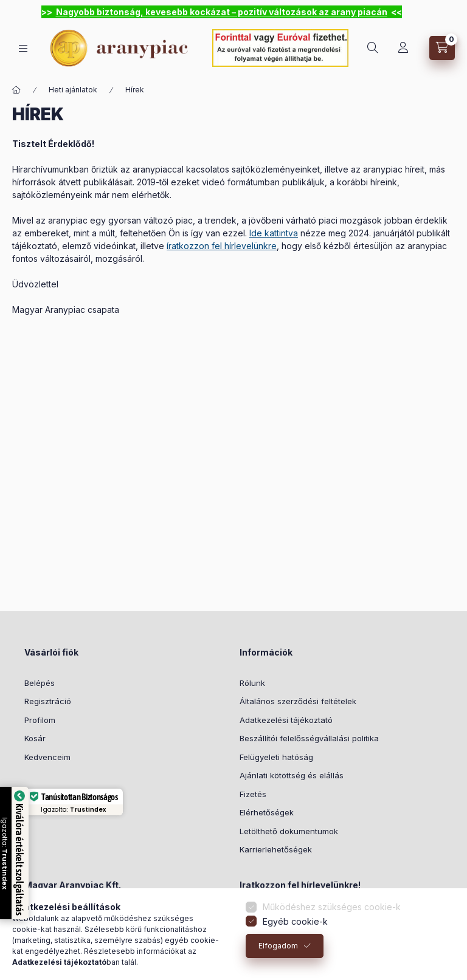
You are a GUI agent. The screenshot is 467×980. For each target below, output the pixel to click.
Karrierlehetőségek (276, 849)
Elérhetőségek (267, 812)
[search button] (373, 48)
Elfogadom (278, 954)
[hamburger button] (23, 48)
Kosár (35, 738)
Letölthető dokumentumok (289, 831)
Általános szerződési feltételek (298, 701)
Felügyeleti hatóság (276, 757)
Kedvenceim (47, 757)
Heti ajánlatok (73, 90)
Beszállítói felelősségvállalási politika (309, 738)
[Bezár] (448, 12)
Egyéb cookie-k (295, 930)
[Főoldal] (16, 90)
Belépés (40, 683)
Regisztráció (48, 701)
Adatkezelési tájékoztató (286, 720)
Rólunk (252, 683)
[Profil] (403, 48)
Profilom (40, 720)
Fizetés (253, 794)
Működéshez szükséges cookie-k (332, 915)
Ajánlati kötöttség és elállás (292, 775)
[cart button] (442, 48)
